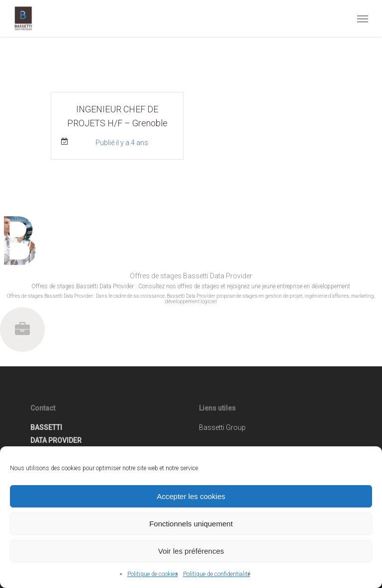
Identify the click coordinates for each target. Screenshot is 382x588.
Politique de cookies (153, 574)
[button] (363, 18)
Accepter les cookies (191, 496)
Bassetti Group (222, 427)
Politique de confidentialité (217, 574)
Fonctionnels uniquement (191, 524)
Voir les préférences (191, 551)
